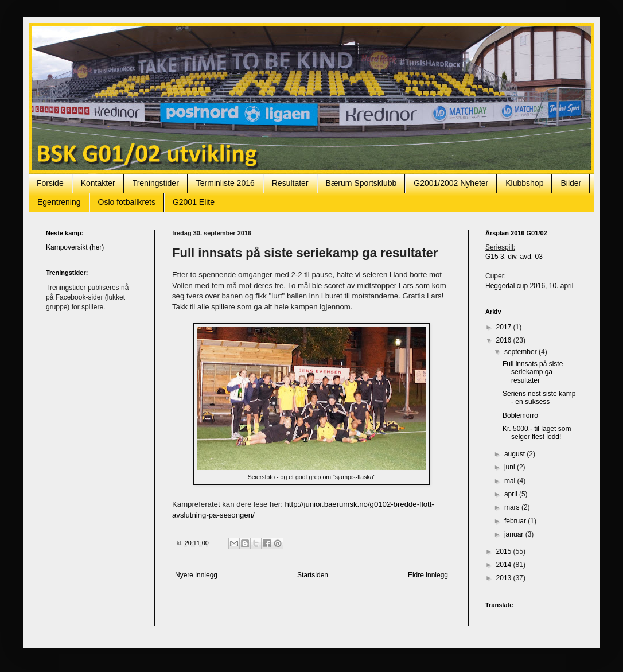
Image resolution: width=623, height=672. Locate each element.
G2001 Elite (194, 202)
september (521, 352)
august (515, 454)
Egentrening (59, 202)
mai (511, 481)
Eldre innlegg (428, 575)
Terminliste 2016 (225, 183)
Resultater (290, 183)
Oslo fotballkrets (127, 202)
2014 (505, 565)
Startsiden (313, 575)
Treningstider (156, 183)
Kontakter (98, 183)
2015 (505, 551)
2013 (505, 578)
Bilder (571, 183)
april (512, 494)
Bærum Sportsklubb (361, 183)
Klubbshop (524, 183)
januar (515, 534)
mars (513, 507)
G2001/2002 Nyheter (451, 183)
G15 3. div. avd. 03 (514, 257)
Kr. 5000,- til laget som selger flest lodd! (537, 433)
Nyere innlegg (196, 575)
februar (516, 521)
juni (511, 467)
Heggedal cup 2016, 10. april (529, 286)
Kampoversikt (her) (75, 247)
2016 (505, 340)
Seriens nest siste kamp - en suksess (539, 398)
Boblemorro (520, 415)
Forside (50, 183)
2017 (505, 327)
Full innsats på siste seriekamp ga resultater (533, 372)
